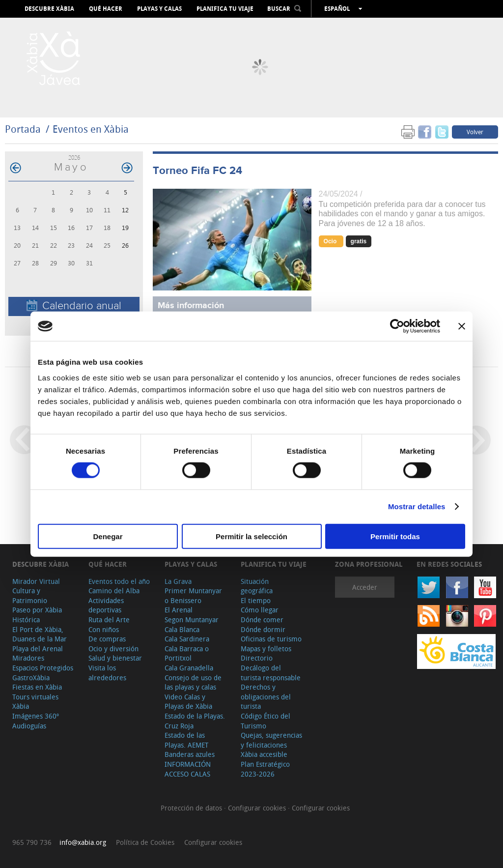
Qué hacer (106, 9)
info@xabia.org (83, 842)
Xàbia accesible (264, 754)
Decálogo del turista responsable (271, 673)
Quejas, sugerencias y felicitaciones (271, 740)
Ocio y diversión (113, 649)
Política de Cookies (145, 842)
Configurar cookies (258, 808)
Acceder (365, 587)
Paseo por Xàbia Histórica (37, 615)
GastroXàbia (31, 678)
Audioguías (29, 726)
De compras (107, 639)
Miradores (28, 658)
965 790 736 (32, 842)
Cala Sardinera (187, 639)
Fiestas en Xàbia (37, 687)
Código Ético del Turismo (265, 721)
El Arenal (179, 610)
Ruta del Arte (109, 620)
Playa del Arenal (38, 649)
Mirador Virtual (36, 581)
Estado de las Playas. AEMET (186, 740)
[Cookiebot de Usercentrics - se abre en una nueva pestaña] (397, 326)
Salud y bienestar (115, 658)
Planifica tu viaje (225, 9)
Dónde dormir (263, 629)
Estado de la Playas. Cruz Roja (195, 721)
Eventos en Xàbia (91, 129)
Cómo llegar (260, 610)
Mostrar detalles (417, 506)
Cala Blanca (182, 629)
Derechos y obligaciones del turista (266, 696)
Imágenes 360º (36, 716)
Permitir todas (395, 536)
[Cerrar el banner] (462, 326)
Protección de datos (192, 808)
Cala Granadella (189, 668)
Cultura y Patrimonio (30, 595)
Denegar (108, 536)
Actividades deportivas (106, 605)
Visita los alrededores (107, 673)
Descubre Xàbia (49, 9)
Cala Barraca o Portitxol (187, 653)
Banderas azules (190, 754)
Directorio (257, 658)
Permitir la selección (251, 536)
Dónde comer (262, 620)
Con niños (104, 629)
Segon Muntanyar (192, 620)
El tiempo (256, 600)
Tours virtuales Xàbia (35, 702)
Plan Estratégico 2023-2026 (265, 769)
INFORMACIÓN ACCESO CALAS (188, 769)
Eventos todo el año (119, 581)
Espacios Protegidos (43, 668)
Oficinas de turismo (271, 639)
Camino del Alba (114, 591)
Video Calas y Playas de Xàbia (188, 702)
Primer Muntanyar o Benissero (193, 595)
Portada (23, 129)
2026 (74, 158)
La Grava (178, 581)
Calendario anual (74, 306)
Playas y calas (159, 9)
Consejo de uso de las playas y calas (193, 682)
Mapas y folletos (266, 649)
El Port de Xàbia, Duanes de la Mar (40, 634)
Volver (475, 132)
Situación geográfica (257, 586)
